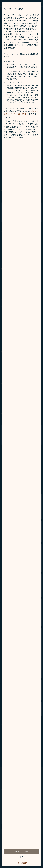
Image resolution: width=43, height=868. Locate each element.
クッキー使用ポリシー (19, 114)
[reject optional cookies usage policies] (21, 857)
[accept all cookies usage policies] (21, 851)
